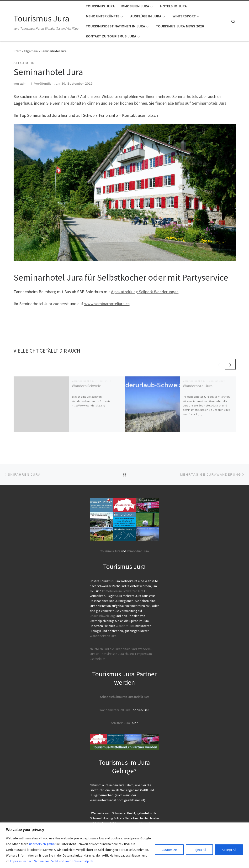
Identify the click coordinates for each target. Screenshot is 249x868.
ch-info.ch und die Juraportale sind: (114, 649)
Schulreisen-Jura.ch (115, 654)
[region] (124, 845)
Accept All (229, 850)
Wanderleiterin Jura (103, 636)
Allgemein (31, 51)
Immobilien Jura (138, 551)
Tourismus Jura (110, 551)
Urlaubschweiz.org (102, 616)
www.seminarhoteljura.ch (107, 304)
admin (25, 84)
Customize (169, 850)
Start (17, 51)
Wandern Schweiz (86, 386)
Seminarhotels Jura (209, 103)
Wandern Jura (126, 626)
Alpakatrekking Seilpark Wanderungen (145, 292)
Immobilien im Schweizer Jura (123, 591)
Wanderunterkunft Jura (115, 710)
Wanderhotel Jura (198, 386)
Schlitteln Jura (120, 723)
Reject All (199, 850)
